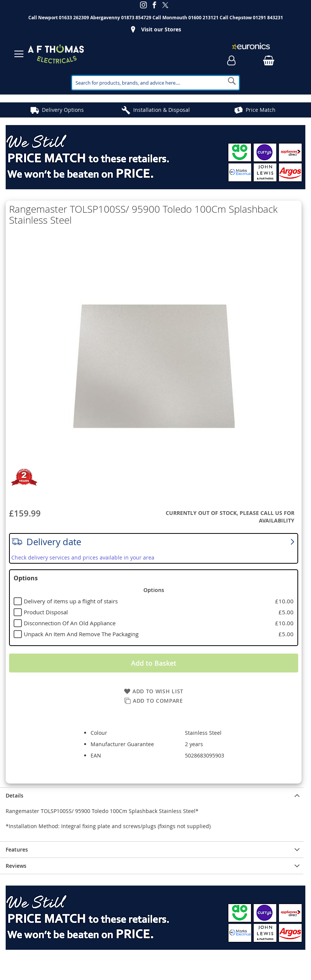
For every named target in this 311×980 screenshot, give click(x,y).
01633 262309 (74, 18)
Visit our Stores (161, 29)
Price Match (261, 110)
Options (26, 578)
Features (17, 849)
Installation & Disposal (162, 110)
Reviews (16, 866)
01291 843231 (268, 18)
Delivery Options (63, 110)
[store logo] (56, 54)
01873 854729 (136, 18)
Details (15, 795)
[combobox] (155, 83)
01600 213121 (203, 18)
